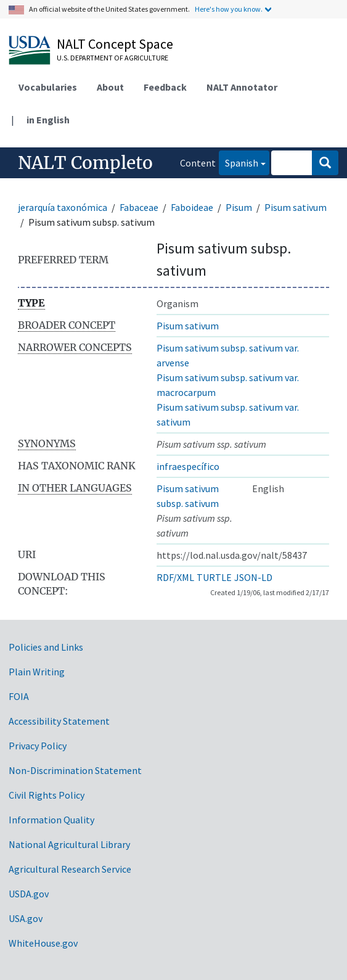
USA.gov (26, 918)
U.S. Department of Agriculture (112, 58)
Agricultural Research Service (70, 869)
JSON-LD (253, 577)
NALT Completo (85, 163)
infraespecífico (188, 466)
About (110, 87)
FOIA (19, 696)
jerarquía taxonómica (63, 207)
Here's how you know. (229, 9)
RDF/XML (175, 577)
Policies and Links (46, 647)
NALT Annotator (242, 87)
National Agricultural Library (69, 844)
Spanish (239, 162)
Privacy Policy (38, 746)
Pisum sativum (296, 207)
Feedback (165, 87)
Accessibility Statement (59, 721)
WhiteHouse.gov (43, 943)
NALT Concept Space (115, 44)
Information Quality (51, 820)
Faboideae (192, 207)
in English (48, 120)
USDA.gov (29, 894)
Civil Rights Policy (47, 795)
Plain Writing (37, 672)
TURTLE (214, 577)
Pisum (239, 207)
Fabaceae (139, 207)
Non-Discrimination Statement (75, 770)
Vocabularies (48, 87)
